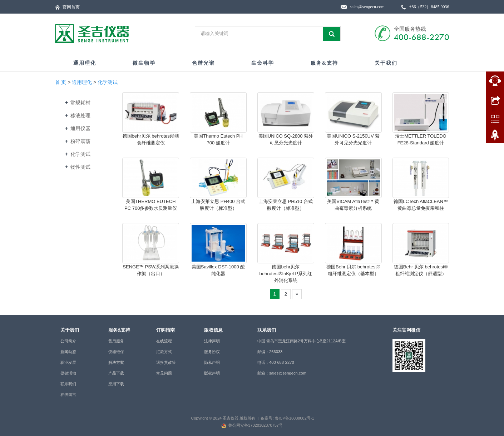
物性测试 (80, 167)
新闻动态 (68, 352)
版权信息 (213, 330)
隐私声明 (212, 362)
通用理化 (85, 63)
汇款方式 (164, 352)
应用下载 (116, 384)
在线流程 (164, 341)
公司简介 (68, 341)
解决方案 (116, 362)
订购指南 (165, 330)
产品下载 (116, 373)
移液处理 (80, 115)
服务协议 (212, 352)
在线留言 (68, 395)
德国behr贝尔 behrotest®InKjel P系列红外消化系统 (286, 274)
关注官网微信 (406, 330)
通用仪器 (80, 128)
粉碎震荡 (80, 141)
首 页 (61, 82)
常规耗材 (80, 103)
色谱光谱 (203, 63)
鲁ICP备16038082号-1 (295, 418)
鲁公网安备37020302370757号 (256, 425)
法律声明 (212, 341)
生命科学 (263, 63)
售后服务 (116, 341)
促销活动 (68, 373)
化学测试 (108, 82)
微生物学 (144, 63)
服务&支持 (325, 63)
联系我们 (68, 384)
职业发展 (68, 362)
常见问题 (164, 373)
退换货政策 (166, 362)
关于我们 (386, 63)
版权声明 (212, 373)
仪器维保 (116, 352)
